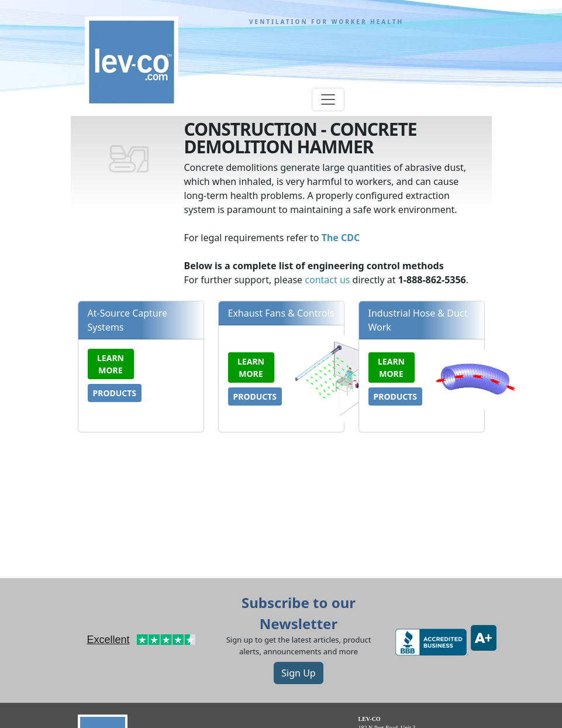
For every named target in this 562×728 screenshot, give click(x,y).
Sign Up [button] (298, 673)
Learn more (111, 364)
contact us (327, 280)
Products (115, 393)
